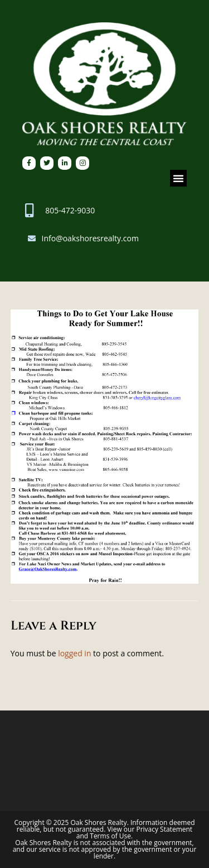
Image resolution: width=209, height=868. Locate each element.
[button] (178, 178)
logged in (74, 653)
